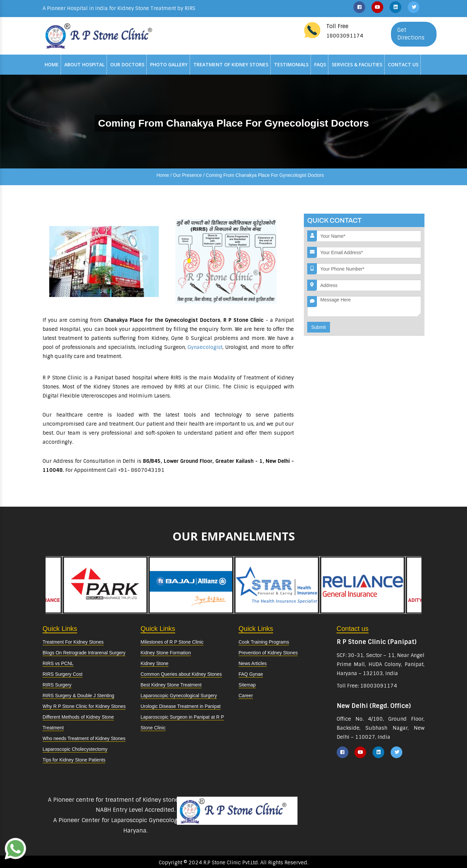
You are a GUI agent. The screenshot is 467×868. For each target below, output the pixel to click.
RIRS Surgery (57, 685)
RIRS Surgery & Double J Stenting (78, 696)
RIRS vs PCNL (58, 663)
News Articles (253, 663)
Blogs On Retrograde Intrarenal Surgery (84, 653)
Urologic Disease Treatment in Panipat (181, 706)
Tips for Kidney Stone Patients (74, 760)
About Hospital (84, 64)
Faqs (320, 64)
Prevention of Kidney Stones (268, 653)
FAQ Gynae (251, 674)
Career (246, 696)
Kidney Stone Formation (166, 653)
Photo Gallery (169, 64)
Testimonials (291, 64)
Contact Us (403, 64)
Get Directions (411, 34)
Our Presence (187, 175)
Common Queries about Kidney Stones (181, 674)
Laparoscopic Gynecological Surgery (179, 696)
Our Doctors (127, 64)
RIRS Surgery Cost (62, 674)
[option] (277, 585)
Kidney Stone (155, 663)
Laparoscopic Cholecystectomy (75, 749)
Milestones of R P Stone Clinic (172, 642)
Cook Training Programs (264, 642)
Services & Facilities (357, 64)
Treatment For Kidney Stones (73, 642)
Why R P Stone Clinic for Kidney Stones (84, 706)
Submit (319, 327)
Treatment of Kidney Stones (231, 64)
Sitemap (247, 685)
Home (52, 64)
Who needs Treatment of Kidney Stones (84, 738)
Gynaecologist (205, 347)
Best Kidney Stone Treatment (171, 685)
